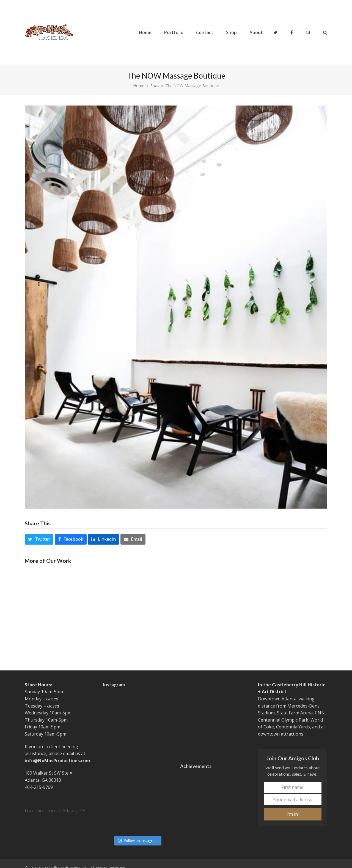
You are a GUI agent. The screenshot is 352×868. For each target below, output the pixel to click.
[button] (325, 32)
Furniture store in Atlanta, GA (55, 811)
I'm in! (293, 814)
